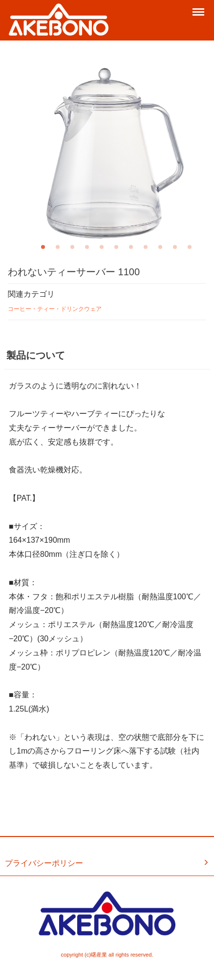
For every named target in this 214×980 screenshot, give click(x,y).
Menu (199, 8)
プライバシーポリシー (107, 863)
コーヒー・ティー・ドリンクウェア (55, 309)
